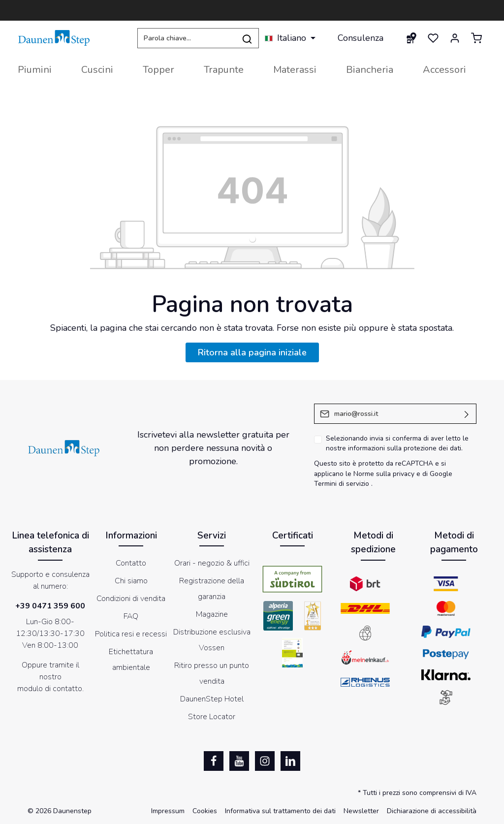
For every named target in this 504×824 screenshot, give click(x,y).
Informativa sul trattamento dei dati (280, 811)
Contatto (131, 563)
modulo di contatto (50, 689)
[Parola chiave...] (187, 38)
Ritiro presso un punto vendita (212, 673)
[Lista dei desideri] (433, 38)
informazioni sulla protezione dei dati (405, 448)
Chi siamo (131, 581)
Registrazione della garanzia (212, 589)
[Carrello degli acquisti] (476, 38)
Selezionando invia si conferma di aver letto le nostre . (397, 444)
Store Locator (212, 717)
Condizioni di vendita (131, 599)
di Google (437, 474)
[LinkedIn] (290, 761)
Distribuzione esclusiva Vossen (212, 640)
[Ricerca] (247, 38)
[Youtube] (239, 761)
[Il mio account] (455, 38)
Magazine (212, 614)
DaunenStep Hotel (212, 699)
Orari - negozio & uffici (212, 563)
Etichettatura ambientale (131, 660)
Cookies (205, 811)
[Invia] (467, 414)
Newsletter (361, 811)
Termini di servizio (342, 484)
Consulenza (361, 38)
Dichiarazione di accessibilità (432, 811)
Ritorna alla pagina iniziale (252, 352)
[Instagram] (265, 761)
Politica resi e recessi (131, 634)
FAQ (131, 616)
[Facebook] (214, 761)
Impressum (168, 811)
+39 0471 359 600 (50, 606)
